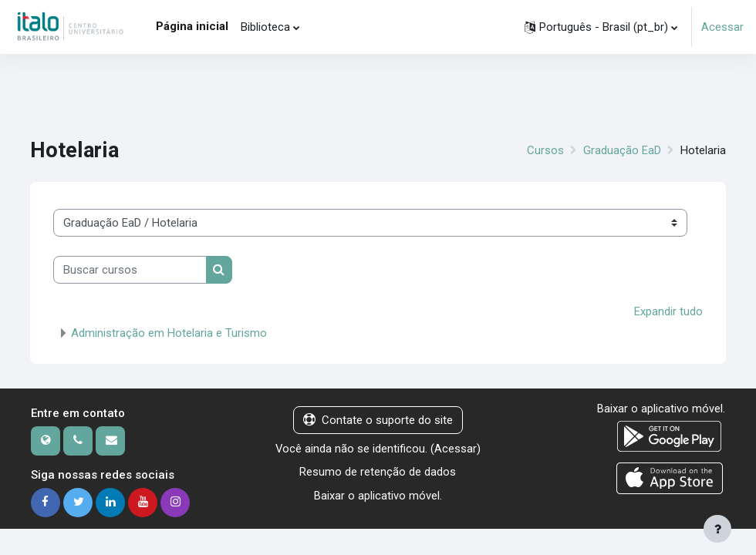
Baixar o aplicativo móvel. (378, 496)
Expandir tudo (668, 311)
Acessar (722, 27)
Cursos (545, 150)
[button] (601, 27)
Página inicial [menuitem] (192, 26)
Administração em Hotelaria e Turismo (169, 333)
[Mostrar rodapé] (717, 529)
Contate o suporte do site (378, 420)
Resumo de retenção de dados (378, 472)
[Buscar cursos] (130, 270)
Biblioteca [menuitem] (265, 27)
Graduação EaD (622, 150)
